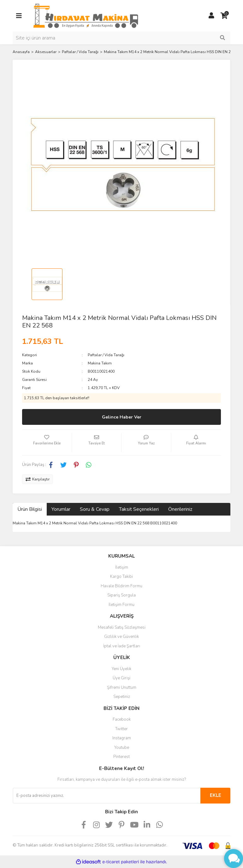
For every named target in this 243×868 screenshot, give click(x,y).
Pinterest (121, 757)
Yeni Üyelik (121, 669)
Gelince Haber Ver (122, 417)
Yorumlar (61, 509)
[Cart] (224, 16)
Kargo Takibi (121, 577)
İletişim (122, 567)
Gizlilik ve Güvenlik (121, 637)
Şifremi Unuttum (122, 688)
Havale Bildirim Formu (121, 586)
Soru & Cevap (95, 509)
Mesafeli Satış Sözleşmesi (122, 627)
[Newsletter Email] (107, 796)
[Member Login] (211, 16)
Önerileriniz (180, 509)
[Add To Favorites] (47, 443)
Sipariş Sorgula (121, 595)
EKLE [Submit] (216, 795)
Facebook (122, 719)
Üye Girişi (121, 678)
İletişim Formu (121, 605)
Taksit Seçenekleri (139, 509)
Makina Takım (100, 363)
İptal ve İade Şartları (122, 646)
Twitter (121, 729)
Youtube (122, 748)
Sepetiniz (122, 697)
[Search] (121, 38)
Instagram (122, 738)
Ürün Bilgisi (30, 509)
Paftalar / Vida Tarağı (106, 355)
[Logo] (86, 15)
